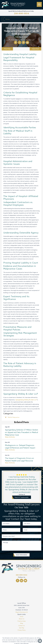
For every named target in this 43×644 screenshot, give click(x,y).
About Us (22, 619)
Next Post (35, 49)
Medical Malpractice (13, 417)
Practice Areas (22, 621)
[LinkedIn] (21, 581)
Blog (22, 623)
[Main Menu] (39, 4)
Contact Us (21, 626)
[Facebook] (18, 581)
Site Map (22, 628)
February (7, 19)
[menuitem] (22, 617)
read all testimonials (21, 497)
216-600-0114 (22, 13)
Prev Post (7, 49)
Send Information (22, 555)
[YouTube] (25, 581)
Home (22, 617)
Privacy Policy (22, 630)
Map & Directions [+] (22, 612)
